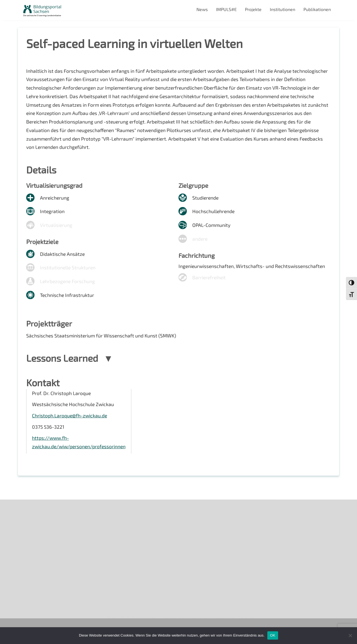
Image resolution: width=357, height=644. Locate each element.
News (202, 9)
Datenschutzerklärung (44, 563)
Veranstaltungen (39, 535)
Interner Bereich (38, 573)
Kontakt (30, 544)
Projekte (253, 9)
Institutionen (283, 9)
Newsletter (33, 526)
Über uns (31, 516)
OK (273, 635)
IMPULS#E (226, 9)
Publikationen (317, 9)
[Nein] (350, 635)
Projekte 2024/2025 (257, 591)
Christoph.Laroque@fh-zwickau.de (70, 423)
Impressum (33, 554)
